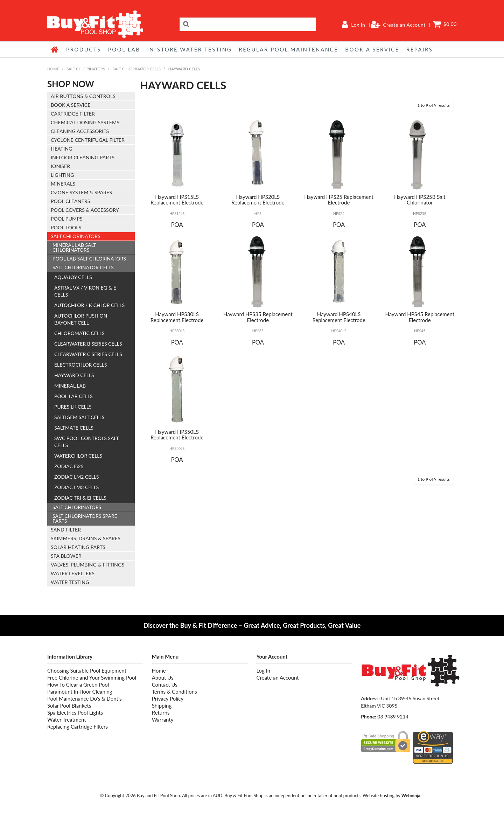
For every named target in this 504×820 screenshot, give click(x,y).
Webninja (411, 795)
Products (84, 49)
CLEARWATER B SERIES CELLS (88, 344)
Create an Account (404, 25)
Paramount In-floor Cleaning (80, 692)
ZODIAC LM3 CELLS (76, 487)
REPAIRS (420, 49)
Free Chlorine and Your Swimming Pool (92, 677)
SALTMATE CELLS (74, 428)
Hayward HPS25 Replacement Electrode (339, 200)
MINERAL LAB (70, 386)
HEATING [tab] (61, 149)
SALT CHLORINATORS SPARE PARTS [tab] (85, 518)
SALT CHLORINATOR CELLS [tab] (83, 267)
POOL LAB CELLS (73, 396)
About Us (163, 677)
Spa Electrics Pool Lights (75, 713)
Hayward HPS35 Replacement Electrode (258, 317)
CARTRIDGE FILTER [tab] (73, 114)
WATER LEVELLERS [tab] (73, 573)
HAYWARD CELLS (74, 375)
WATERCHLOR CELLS (78, 456)
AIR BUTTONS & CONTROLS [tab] (83, 96)
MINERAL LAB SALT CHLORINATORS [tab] (74, 247)
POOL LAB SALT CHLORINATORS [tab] (89, 259)
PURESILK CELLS (73, 407)
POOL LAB (124, 49)
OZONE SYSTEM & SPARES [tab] (81, 192)
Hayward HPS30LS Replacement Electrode (177, 317)
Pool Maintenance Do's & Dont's (84, 699)
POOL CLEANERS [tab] (70, 201)
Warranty (163, 720)
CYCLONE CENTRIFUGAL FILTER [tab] (88, 140)
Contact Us (165, 685)
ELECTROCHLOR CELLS (80, 365)
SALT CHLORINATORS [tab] (76, 236)
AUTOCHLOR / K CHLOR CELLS (89, 305)
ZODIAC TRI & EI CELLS (80, 498)
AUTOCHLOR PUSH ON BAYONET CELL (81, 319)
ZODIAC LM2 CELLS (76, 477)
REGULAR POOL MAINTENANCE (288, 49)
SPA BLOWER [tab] (66, 556)
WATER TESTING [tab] (70, 582)
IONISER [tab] (60, 166)
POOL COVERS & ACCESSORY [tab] (85, 210)
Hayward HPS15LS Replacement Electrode (177, 200)
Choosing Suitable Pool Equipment (87, 670)
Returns (161, 713)
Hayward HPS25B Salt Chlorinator (420, 200)
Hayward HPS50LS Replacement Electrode (177, 435)
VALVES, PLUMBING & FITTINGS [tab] (87, 565)
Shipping (162, 706)
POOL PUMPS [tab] (66, 219)
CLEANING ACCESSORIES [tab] (80, 131)
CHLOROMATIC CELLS (79, 333)
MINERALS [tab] (63, 184)
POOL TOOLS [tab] (66, 227)
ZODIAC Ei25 (69, 466)
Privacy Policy (168, 699)
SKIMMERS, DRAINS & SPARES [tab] (86, 538)
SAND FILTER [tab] (66, 530)
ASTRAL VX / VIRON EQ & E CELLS (85, 291)
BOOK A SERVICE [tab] (71, 105)
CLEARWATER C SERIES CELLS (88, 354)
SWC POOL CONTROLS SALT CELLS (86, 442)
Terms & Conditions (174, 692)
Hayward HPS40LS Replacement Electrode (339, 317)
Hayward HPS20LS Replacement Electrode (258, 200)
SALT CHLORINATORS (86, 69)
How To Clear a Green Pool (78, 685)
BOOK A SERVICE (372, 49)
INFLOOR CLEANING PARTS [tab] (83, 157)
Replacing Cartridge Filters (78, 727)
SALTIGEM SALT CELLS (79, 417)
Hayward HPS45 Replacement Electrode (420, 317)
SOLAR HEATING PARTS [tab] (78, 547)
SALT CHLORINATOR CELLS (137, 69)
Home (55, 49)
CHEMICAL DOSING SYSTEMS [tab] (85, 122)
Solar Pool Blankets (69, 706)
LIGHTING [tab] (62, 175)
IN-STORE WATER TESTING (189, 49)
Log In (358, 25)
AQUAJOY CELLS (73, 277)
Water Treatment (67, 720)
